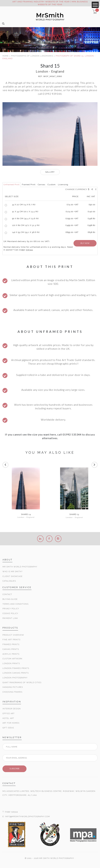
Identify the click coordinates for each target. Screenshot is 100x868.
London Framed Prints (16, 668)
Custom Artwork (12, 659)
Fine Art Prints (11, 640)
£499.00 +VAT (72, 225)
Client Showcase (13, 576)
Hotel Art (8, 718)
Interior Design (12, 709)
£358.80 (91, 219)
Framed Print (29, 185)
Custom (52, 185)
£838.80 (91, 232)
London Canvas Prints (16, 673)
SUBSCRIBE (14, 769)
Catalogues (9, 581)
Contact (7, 594)
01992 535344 (11, 812)
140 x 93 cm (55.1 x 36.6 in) (26, 232)
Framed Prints (11, 644)
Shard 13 (74, 515)
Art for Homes (11, 723)
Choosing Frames (12, 692)
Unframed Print (12, 185)
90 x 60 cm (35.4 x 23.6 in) (25, 219)
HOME (6, 56)
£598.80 (91, 225)
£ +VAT (73, 205)
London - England (26, 517)
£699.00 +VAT (72, 232)
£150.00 (91, 212)
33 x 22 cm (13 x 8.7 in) (24, 205)
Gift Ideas (8, 728)
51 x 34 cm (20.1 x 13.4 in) (25, 212)
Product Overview (13, 635)
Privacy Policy (11, 609)
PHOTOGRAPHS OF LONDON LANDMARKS (32, 56)
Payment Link (10, 618)
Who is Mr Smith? (12, 572)
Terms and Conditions (15, 604)
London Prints (11, 664)
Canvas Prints (11, 649)
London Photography (15, 678)
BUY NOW (85, 243)
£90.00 (92, 205)
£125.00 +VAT (72, 212)
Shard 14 (26, 515)
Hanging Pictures (13, 687)
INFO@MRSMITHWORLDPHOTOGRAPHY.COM (27, 817)
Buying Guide (10, 599)
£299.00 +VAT (72, 219)
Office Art (9, 714)
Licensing (63, 185)
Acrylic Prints (11, 654)
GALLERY (50, 172)
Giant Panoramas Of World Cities (22, 683)
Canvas (41, 185)
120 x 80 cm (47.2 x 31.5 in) (26, 225)
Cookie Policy (10, 613)
